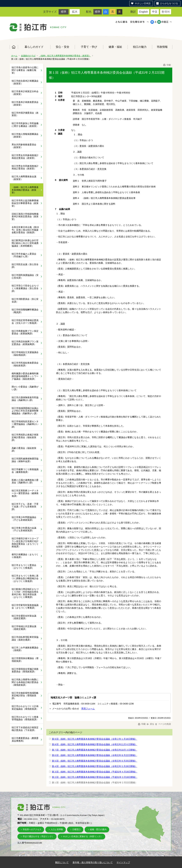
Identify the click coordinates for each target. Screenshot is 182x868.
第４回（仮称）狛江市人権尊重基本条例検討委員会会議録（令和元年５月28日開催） (95, 766)
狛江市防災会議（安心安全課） (25, 266)
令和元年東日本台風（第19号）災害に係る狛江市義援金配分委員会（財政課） (25, 230)
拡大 (75, 12)
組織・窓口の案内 (98, 829)
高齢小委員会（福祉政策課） (24, 449)
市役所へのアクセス (32, 829)
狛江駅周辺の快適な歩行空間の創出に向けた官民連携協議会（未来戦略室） (25, 243)
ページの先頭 (163, 724)
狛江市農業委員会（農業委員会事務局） (25, 739)
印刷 (167, 65)
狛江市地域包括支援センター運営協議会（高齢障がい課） (25, 424)
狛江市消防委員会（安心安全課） (25, 300)
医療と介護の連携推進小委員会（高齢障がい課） (25, 481)
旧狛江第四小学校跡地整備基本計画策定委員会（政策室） (25, 217)
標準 (64, 12)
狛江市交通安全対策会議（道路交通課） (24, 617)
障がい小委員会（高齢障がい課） (25, 388)
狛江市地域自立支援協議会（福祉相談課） (25, 354)
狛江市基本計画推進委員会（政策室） (25, 103)
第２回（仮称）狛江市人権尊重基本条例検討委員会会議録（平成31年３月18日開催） (95, 777)
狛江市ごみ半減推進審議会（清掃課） (25, 649)
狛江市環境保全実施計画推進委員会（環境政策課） (25, 670)
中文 (155, 12)
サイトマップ (123, 862)
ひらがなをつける (169, 3)
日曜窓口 (76, 829)
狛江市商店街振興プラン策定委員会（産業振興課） (25, 343)
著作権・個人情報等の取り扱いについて (93, 862)
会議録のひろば (28, 56)
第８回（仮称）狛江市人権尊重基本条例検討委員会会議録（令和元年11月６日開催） (95, 744)
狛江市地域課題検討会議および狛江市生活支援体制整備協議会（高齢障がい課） (25, 411)
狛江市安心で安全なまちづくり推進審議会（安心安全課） (25, 288)
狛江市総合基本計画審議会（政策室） (25, 82)
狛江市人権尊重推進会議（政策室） (24, 178)
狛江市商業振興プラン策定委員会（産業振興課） (25, 332)
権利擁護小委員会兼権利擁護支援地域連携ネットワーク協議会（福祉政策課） (25, 376)
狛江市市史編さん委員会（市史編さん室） (24, 255)
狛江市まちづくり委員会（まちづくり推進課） (24, 567)
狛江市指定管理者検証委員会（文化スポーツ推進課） (25, 322)
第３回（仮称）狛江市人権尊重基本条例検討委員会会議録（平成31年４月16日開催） (95, 772)
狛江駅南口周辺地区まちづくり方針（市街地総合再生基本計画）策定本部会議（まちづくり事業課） (25, 593)
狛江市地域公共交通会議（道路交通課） (24, 628)
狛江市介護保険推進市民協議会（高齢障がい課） (25, 399)
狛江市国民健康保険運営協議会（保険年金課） (25, 460)
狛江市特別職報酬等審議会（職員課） (25, 311)
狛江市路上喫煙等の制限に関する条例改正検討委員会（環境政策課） (25, 682)
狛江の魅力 (140, 47)
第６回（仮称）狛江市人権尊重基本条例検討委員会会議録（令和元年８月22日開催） (95, 755)
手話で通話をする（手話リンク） (38, 836)
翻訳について (62, 862)
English (144, 12)
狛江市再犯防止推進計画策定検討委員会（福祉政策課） (25, 437)
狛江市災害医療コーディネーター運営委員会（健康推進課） (25, 493)
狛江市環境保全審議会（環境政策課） (25, 660)
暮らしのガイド (34, 47)
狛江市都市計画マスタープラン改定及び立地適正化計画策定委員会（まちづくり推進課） (25, 542)
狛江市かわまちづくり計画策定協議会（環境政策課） (25, 708)
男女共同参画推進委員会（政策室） (24, 146)
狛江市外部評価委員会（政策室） (25, 114)
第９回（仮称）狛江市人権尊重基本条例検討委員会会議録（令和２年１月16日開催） (95, 739)
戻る (150, 724)
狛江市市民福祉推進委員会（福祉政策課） (25, 364)
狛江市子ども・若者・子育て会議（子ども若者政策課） (25, 507)
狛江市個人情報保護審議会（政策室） (25, 135)
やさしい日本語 (143, 3)
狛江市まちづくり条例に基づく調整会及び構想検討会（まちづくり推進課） (25, 578)
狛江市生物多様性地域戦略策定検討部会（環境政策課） (25, 696)
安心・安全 (63, 47)
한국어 (166, 12)
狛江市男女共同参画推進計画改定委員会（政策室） (25, 157)
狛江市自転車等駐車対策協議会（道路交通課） (25, 638)
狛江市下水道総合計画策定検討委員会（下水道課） (25, 729)
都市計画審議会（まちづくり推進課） (25, 556)
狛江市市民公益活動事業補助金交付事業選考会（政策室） (25, 203)
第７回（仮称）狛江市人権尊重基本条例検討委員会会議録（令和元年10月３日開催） (95, 750)
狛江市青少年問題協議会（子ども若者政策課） (24, 519)
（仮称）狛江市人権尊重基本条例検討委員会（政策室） (65, 56)
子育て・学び (89, 47)
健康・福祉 (115, 47)
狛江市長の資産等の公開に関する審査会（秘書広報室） (25, 70)
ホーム (14, 47)
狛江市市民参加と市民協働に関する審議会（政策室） (25, 125)
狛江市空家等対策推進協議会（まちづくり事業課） (25, 606)
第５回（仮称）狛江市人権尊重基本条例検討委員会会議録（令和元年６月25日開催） (95, 761)
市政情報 (162, 47)
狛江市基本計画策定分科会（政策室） (25, 93)
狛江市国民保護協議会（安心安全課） (25, 276)
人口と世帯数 (57, 829)
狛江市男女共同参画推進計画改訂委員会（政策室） (25, 167)
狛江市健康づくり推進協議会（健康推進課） (25, 471)
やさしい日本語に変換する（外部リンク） (83, 836)
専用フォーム (88, 709)
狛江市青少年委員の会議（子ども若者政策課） (24, 529)
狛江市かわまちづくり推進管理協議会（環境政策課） (25, 718)
